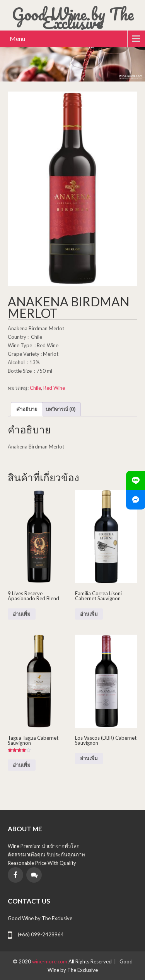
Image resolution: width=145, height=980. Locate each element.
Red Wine (54, 388)
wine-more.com (50, 961)
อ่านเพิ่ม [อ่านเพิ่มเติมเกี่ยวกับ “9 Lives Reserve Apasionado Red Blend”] (22, 614)
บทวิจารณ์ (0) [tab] (61, 409)
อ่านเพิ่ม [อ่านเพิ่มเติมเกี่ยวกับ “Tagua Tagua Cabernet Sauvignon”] (22, 765)
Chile (35, 388)
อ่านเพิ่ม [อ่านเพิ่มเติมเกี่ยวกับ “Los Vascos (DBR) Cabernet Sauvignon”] (89, 758)
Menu (17, 38)
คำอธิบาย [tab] (27, 409)
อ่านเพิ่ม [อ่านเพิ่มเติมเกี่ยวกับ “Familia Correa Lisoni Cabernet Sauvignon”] (89, 614)
